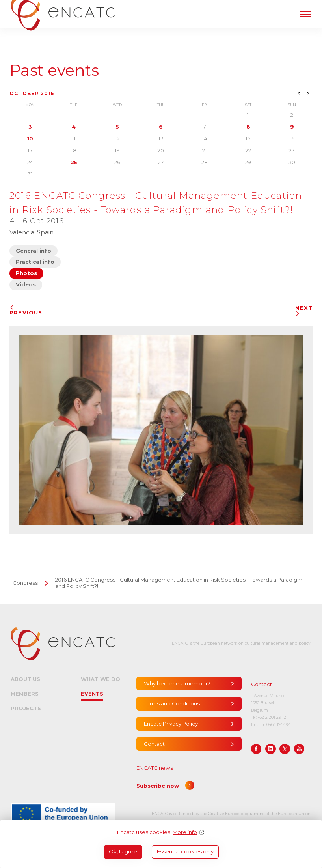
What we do (101, 679)
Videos (26, 284)
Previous (26, 310)
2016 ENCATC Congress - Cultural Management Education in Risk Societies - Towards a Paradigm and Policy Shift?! (179, 583)
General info (34, 251)
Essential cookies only (185, 851)
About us (25, 679)
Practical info (35, 262)
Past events (54, 70)
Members (25, 694)
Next (304, 311)
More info (185, 832)
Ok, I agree (123, 851)
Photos (26, 273)
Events (92, 694)
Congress (25, 583)
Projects (26, 708)
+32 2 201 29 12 (272, 717)
